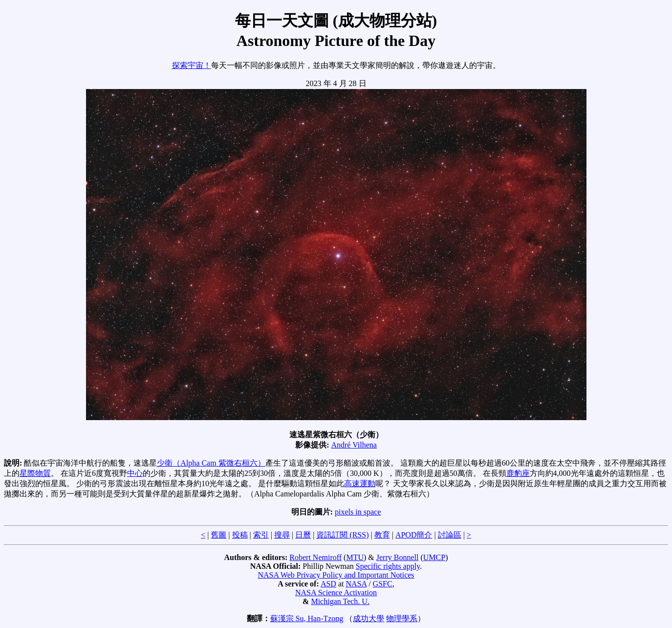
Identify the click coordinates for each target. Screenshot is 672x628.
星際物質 (35, 473)
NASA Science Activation (336, 593)
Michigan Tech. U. (340, 601)
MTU (355, 557)
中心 (135, 473)
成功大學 (369, 618)
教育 (382, 535)
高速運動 (360, 483)
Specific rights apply (388, 566)
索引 (261, 535)
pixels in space (358, 512)
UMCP (434, 557)
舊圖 (218, 535)
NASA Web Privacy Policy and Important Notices (336, 575)
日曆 (303, 535)
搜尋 (282, 535)
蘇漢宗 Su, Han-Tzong (307, 618)
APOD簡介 (414, 535)
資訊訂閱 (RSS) (342, 535)
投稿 (240, 535)
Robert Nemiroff (315, 557)
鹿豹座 (518, 473)
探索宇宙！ (192, 65)
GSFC (383, 584)
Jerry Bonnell (398, 557)
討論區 (450, 535)
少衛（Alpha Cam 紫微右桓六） (211, 463)
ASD (328, 584)
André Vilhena (354, 445)
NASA (356, 584)
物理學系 (402, 618)
